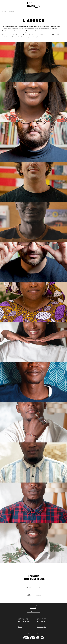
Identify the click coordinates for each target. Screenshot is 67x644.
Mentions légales (41, 627)
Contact (20, 627)
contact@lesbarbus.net (34, 612)
